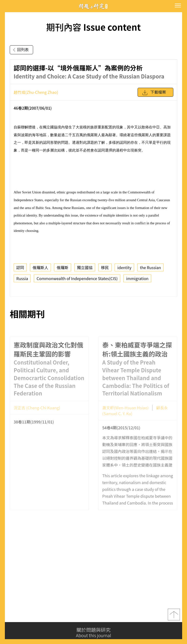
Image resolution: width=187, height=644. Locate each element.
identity (124, 270)
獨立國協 (85, 270)
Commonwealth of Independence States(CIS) (77, 281)
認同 (20, 270)
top (174, 617)
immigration (137, 281)
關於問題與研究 (93, 633)
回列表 (20, 50)
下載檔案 (154, 95)
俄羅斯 (63, 270)
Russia (22, 281)
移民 (105, 270)
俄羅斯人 (40, 270)
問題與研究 (93, 6)
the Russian (150, 270)
